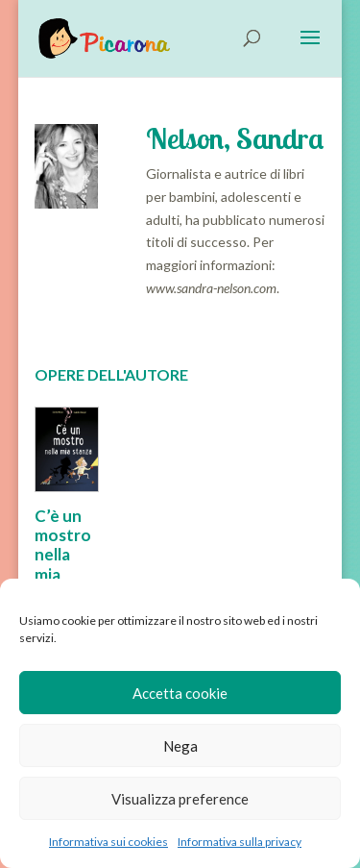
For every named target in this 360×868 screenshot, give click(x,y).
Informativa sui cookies (108, 842)
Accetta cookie (180, 693)
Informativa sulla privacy (240, 842)
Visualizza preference (180, 799)
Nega (180, 746)
